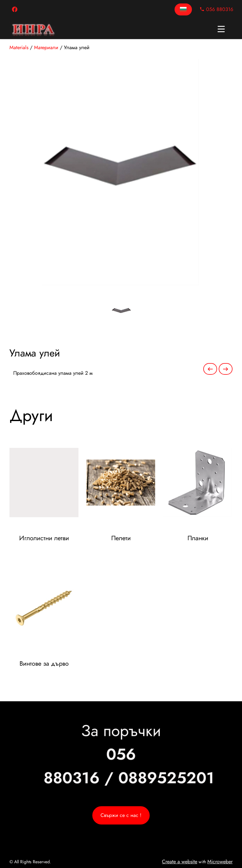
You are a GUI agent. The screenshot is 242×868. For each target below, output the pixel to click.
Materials (19, 47)
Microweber (220, 862)
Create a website (180, 862)
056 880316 (216, 9)
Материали (46, 47)
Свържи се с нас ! (121, 815)
